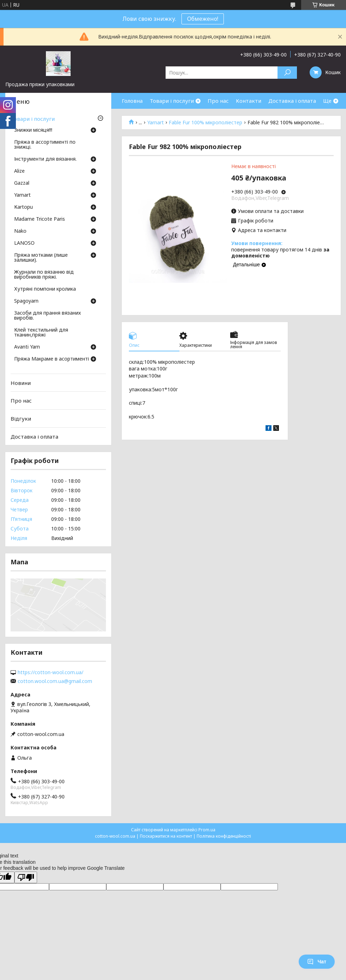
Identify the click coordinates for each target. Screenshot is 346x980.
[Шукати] (287, 73)
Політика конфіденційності (224, 836)
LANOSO (24, 243)
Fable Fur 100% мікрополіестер (205, 123)
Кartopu (23, 207)
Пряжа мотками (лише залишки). (41, 258)
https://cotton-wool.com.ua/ (50, 672)
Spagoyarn (26, 301)
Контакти (249, 101)
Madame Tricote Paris (40, 219)
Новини (21, 383)
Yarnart (156, 123)
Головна (132, 101)
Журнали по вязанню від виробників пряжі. (44, 275)
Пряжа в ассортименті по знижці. (45, 145)
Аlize (19, 171)
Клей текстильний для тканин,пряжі (41, 333)
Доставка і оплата (292, 101)
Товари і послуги (172, 101)
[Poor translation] (26, 877)
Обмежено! (203, 19)
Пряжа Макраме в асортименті (52, 359)
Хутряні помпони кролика (45, 289)
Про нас (218, 101)
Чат (317, 962)
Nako (20, 231)
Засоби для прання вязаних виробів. (47, 316)
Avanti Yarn (27, 347)
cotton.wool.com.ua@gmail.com (55, 681)
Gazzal (22, 183)
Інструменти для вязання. (45, 159)
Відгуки (21, 418)
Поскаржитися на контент (166, 836)
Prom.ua (207, 830)
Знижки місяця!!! (33, 130)
